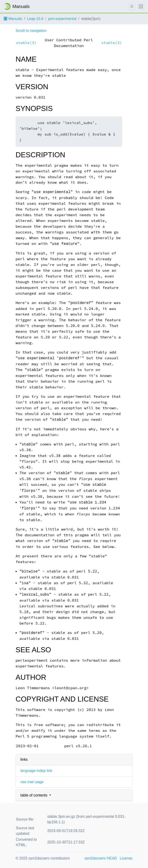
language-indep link (36, 771)
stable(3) (26, 43)
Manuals (13, 19)
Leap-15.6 (35, 19)
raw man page (32, 782)
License (126, 858)
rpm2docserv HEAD (101, 858)
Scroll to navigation (31, 31)
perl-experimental (62, 19)
